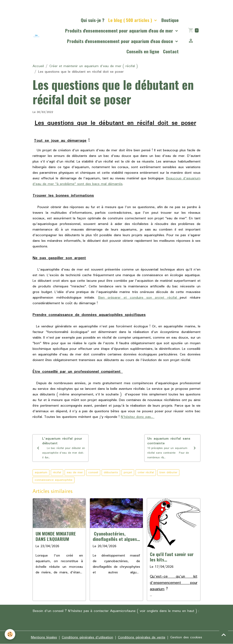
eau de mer (75, 472)
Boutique (170, 20)
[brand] (36, 36)
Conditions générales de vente (142, 637)
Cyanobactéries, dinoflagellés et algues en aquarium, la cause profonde (115, 536)
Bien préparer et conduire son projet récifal (139, 298)
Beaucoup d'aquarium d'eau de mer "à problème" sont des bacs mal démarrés (116, 181)
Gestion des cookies (186, 637)
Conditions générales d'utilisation (87, 637)
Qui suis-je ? (93, 20)
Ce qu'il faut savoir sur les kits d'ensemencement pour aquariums (172, 557)
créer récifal (146, 472)
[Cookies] (10, 634)
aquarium (41, 472)
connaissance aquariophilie (54, 480)
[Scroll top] (224, 635)
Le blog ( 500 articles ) (131, 20)
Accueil (38, 66)
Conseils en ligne (143, 51)
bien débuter (168, 472)
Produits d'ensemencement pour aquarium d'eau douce (121, 41)
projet (128, 472)
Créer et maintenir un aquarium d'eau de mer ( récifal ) (94, 66)
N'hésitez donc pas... (138, 417)
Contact (171, 51)
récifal (57, 472)
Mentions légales (44, 637)
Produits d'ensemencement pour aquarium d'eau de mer (120, 31)
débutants (111, 472)
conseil (93, 472)
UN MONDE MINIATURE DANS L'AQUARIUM (56, 536)
